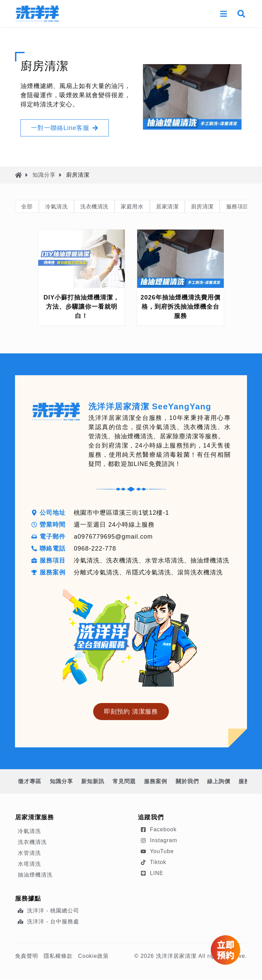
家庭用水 (147, 207)
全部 (28, 207)
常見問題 (133, 782)
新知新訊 (99, 782)
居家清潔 (187, 207)
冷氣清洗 (62, 207)
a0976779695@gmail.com (114, 537)
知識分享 (44, 175)
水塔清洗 (29, 865)
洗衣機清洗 (105, 207)
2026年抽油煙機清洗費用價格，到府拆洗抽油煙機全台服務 (180, 307)
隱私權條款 (58, 957)
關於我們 (201, 782)
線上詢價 (235, 782)
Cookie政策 (93, 957)
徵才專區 (31, 782)
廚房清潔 (227, 207)
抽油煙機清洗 (35, 875)
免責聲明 (27, 957)
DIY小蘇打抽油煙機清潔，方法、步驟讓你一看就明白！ (81, 307)
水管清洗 (29, 854)
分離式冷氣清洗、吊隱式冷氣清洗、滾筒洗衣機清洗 (149, 573)
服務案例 (167, 782)
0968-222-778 (96, 549)
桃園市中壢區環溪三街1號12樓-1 (122, 513)
